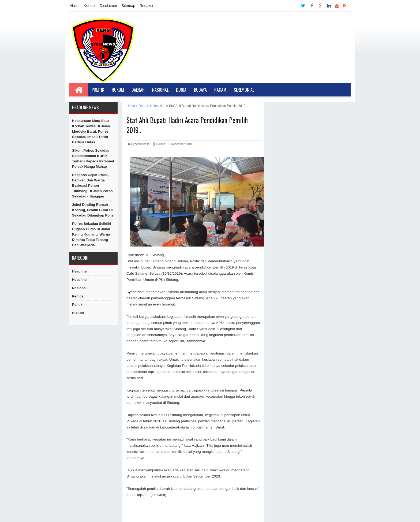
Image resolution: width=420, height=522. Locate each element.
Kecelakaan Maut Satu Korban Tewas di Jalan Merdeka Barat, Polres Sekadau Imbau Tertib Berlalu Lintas (91, 131)
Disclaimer (108, 6)
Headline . (80, 271)
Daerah (138, 90)
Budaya (200, 90)
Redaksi (146, 6)
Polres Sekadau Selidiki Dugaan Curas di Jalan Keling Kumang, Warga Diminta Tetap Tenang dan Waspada (92, 234)
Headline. (80, 280)
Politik (98, 90)
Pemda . (79, 296)
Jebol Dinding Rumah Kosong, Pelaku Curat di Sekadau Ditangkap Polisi (93, 210)
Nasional (160, 90)
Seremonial (244, 90)
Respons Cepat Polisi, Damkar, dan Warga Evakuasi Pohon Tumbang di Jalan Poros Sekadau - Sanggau (92, 186)
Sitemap (128, 6)
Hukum (118, 90)
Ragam (220, 90)
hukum (78, 313)
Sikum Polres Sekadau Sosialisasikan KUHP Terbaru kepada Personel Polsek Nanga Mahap (93, 159)
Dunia (181, 90)
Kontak (90, 6)
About (75, 6)
